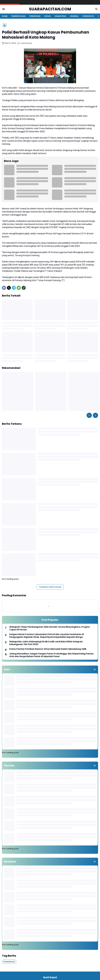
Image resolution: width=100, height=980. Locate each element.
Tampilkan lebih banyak (50, 587)
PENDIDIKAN (35, 16)
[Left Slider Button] (89, 415)
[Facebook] (4, 288)
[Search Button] (96, 9)
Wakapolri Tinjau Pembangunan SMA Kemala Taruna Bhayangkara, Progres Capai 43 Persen (49, 628)
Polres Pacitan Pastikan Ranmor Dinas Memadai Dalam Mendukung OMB (48, 649)
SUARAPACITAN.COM (50, 9)
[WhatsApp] (19, 288)
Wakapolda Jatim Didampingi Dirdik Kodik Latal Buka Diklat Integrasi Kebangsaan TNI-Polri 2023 (46, 643)
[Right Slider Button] (97, 16)
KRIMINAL (74, 16)
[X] (9, 288)
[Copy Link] (24, 288)
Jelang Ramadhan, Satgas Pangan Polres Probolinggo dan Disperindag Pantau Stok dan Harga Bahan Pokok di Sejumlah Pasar (51, 655)
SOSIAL (48, 16)
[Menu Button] (4, 9)
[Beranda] (5, 25)
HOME (5, 16)
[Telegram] (14, 288)
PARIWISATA (88, 16)
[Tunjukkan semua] (95, 669)
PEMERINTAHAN (18, 16)
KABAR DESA (60, 16)
